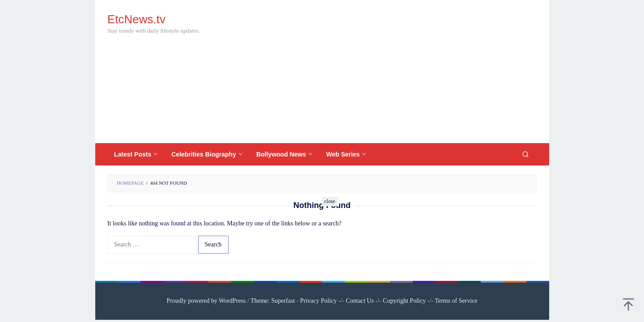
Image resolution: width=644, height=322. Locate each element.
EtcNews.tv (136, 19)
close (330, 201)
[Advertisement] (373, 72)
